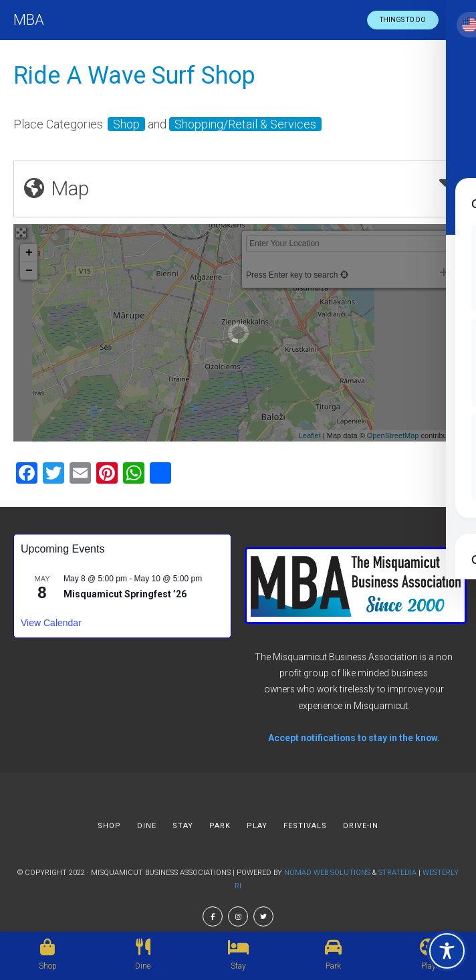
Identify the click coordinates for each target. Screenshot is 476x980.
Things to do (403, 20)
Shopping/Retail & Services (245, 124)
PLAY (257, 826)
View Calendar (51, 623)
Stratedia (397, 873)
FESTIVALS (305, 826)
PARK (220, 826)
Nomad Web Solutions (327, 873)
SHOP (109, 826)
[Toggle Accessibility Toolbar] (447, 951)
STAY (183, 826)
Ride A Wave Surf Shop (134, 76)
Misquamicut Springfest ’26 (125, 594)
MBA (29, 20)
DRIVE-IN (361, 826)
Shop (126, 124)
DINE (147, 826)
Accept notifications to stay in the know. (354, 738)
